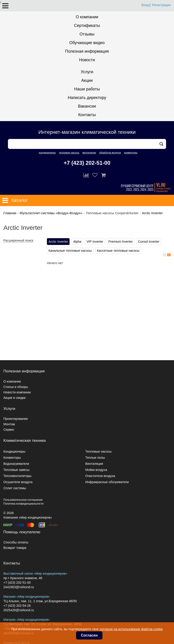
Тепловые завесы (16, 470)
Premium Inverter (121, 242)
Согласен (89, 635)
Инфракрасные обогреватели (107, 482)
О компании (87, 17)
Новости (87, 60)
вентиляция (89, 153)
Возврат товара (15, 548)
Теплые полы (95, 458)
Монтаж (9, 424)
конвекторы (131, 153)
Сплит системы (15, 488)
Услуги (87, 72)
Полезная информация (87, 51)
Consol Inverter (149, 242)
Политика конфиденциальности (23, 504)
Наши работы (87, 89)
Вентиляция (94, 464)
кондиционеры (47, 153)
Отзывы (87, 34)
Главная (10, 213)
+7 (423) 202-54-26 (17, 606)
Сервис (9, 430)
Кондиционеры (14, 451)
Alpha (77, 242)
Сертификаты (87, 26)
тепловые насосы (69, 153)
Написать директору (87, 98)
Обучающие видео (87, 43)
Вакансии (87, 106)
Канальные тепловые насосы (70, 251)
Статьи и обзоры (16, 387)
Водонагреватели (16, 464)
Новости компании (17, 392)
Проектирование (16, 419)
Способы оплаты (16, 542)
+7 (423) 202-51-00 (87, 163)
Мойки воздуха (96, 470)
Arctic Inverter (152, 213)
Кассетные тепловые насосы (118, 251)
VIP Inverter (95, 242)
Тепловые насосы (99, 451)
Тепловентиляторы (17, 476)
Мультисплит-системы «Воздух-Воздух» (51, 213)
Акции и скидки (14, 398)
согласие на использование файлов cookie (131, 629)
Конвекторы (12, 458)
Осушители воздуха (18, 482)
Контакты (87, 115)
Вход (145, 5)
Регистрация (161, 5)
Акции (87, 80)
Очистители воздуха (100, 476)
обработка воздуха (110, 153)
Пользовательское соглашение (23, 500)
